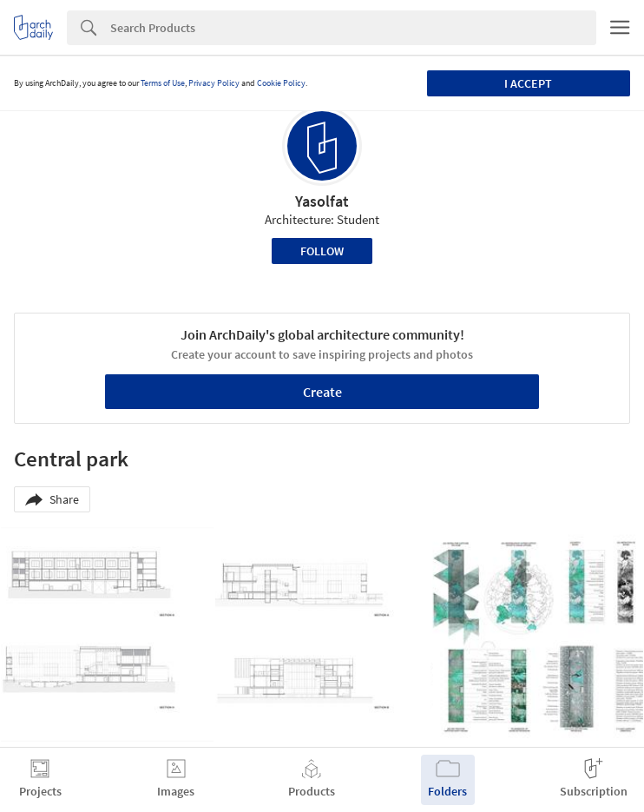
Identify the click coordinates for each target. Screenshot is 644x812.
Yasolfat (322, 201)
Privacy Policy (214, 83)
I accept (528, 83)
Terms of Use (163, 83)
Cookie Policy (281, 83)
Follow (322, 251)
